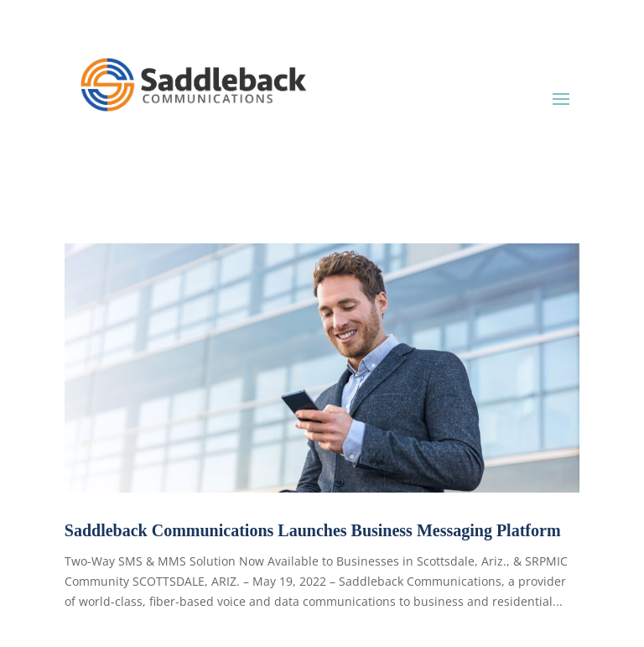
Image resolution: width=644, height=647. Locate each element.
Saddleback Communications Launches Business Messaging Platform (313, 530)
